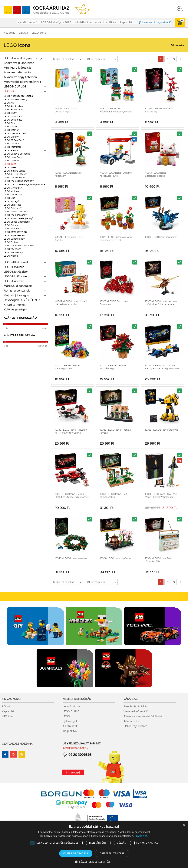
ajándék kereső (28, 22)
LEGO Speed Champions (17, 222)
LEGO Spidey (11, 225)
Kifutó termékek (15, 305)
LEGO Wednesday (13, 252)
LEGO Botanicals (13, 116)
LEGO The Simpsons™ (15, 215)
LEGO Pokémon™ (13, 208)
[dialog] (94, 844)
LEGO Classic (11, 126)
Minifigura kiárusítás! (18, 67)
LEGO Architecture (14, 106)
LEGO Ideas (10, 167)
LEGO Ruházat (14, 281)
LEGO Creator (11, 130)
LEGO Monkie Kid (13, 195)
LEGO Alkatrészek (16, 262)
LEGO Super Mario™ (14, 239)
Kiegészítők (70, 731)
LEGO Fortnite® (12, 147)
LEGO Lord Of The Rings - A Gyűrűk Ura (24, 184)
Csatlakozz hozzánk (17, 743)
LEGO (66, 716)
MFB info (7, 716)
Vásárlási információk (137, 711)
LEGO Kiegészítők (16, 272)
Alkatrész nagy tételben (20, 77)
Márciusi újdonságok (18, 286)
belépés (147, 22)
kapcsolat (126, 22)
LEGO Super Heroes (14, 235)
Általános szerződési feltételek (143, 716)
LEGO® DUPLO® (15, 86)
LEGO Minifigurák (16, 276)
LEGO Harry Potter (14, 157)
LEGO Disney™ (12, 137)
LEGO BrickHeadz (13, 120)
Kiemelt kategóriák (77, 699)
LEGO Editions (12, 144)
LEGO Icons (10, 164)
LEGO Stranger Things (16, 232)
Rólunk (6, 706)
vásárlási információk (88, 22)
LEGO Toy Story (12, 249)
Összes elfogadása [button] (76, 853)
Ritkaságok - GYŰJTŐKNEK (22, 300)
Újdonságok (70, 721)
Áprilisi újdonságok (17, 290)
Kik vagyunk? (12, 699)
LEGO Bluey (10, 113)
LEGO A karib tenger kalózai (19, 96)
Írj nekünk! (73, 772)
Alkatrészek (70, 726)
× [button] (184, 825)
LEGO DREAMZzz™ (14, 140)
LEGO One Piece (13, 205)
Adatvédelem (132, 721)
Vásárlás (130, 699)
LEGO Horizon (11, 161)
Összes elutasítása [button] (112, 853)
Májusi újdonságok (16, 295)
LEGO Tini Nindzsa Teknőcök (19, 246)
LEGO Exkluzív (14, 267)
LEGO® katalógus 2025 (56, 22)
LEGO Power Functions (16, 212)
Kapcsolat (8, 711)
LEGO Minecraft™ (13, 188)
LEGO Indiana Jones (14, 171)
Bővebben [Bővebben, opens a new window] (141, 836)
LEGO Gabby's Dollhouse (17, 154)
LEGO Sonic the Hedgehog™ (19, 218)
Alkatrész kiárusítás (17, 72)
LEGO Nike (9, 198)
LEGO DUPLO (71, 711)
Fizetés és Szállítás (136, 706)
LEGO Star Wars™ (13, 229)
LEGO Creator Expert (15, 133)
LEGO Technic (11, 242)
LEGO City (9, 123)
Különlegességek (15, 309)
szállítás (111, 22)
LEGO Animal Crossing (16, 99)
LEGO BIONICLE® (13, 109)
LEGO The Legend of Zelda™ (19, 181)
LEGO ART (9, 103)
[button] (94, 862)
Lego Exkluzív (71, 706)
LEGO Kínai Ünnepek (15, 178)
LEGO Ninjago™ (12, 201)
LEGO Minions (11, 191)
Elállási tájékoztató (135, 726)
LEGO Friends (11, 150)
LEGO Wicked (11, 256)
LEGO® (9, 91)
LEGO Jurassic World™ (15, 174)
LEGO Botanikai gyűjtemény (23, 58)
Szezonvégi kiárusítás (19, 63)
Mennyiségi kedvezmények (22, 82)
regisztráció (164, 22)
